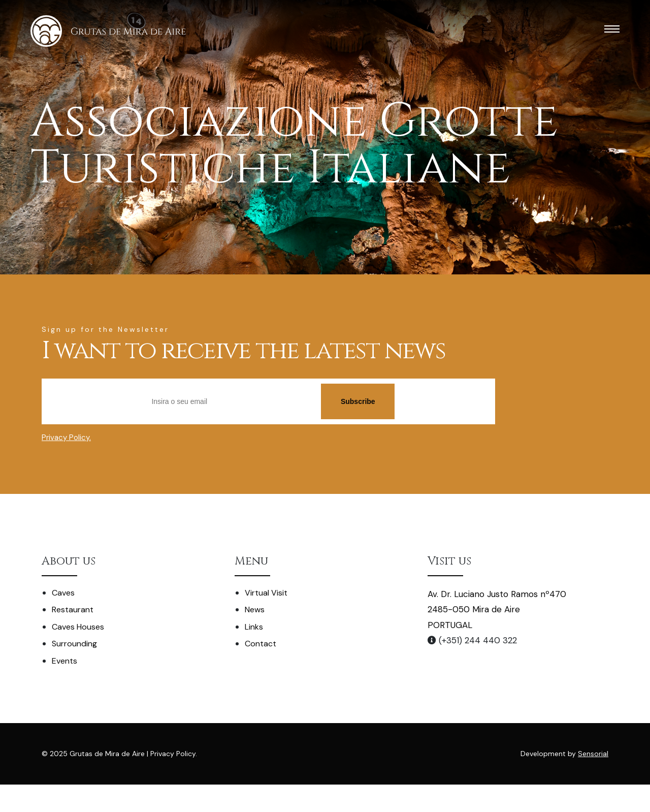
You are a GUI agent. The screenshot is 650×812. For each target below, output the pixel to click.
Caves (63, 593)
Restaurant (73, 610)
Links (254, 627)
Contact (261, 644)
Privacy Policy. (66, 438)
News (255, 610)
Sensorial (593, 754)
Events (64, 661)
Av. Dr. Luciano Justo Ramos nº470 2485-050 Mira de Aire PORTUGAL (497, 610)
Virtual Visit (266, 593)
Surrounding (74, 644)
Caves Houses (78, 627)
